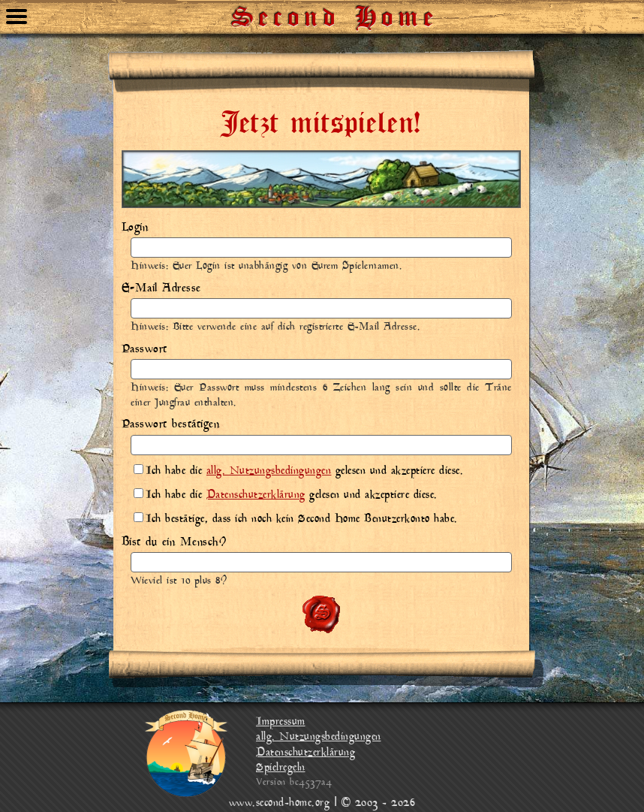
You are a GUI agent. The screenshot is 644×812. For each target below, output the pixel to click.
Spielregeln (281, 768)
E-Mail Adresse (161, 288)
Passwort (144, 349)
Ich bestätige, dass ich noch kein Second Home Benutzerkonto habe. (296, 519)
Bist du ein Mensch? (174, 542)
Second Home (336, 11)
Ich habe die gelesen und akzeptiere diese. (298, 471)
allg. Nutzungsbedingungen (269, 471)
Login (135, 228)
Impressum (281, 722)
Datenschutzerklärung (256, 495)
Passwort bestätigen (171, 424)
